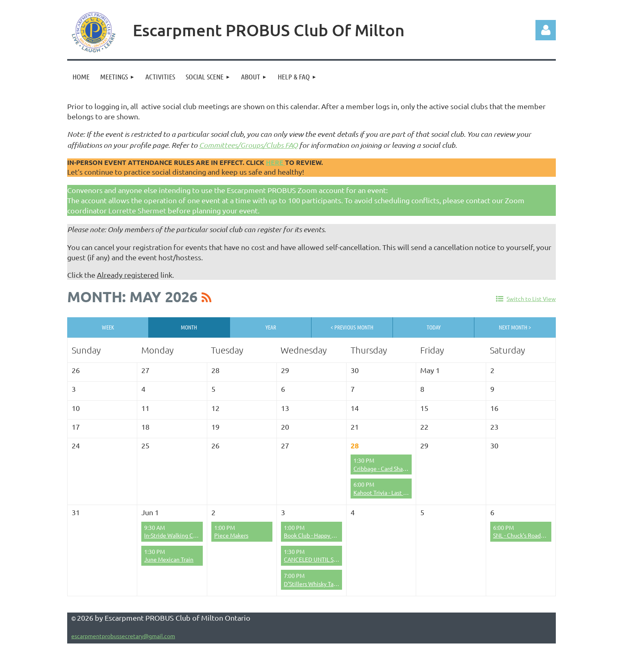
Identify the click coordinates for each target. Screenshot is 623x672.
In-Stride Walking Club (173, 535)
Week (108, 327)
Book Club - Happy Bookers (318, 535)
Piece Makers (231, 535)
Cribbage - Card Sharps (382, 468)
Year (271, 327)
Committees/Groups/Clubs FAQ (248, 145)
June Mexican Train (169, 559)
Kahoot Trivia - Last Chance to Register (403, 492)
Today (434, 327)
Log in (546, 30)
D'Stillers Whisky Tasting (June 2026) (331, 584)
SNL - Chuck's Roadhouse (525, 535)
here (275, 162)
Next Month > (515, 327)
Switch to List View (531, 299)
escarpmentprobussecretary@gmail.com (123, 636)
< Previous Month (352, 327)
